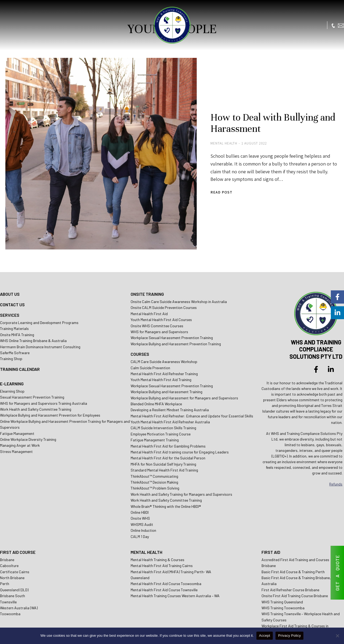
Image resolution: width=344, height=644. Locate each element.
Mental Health (202, 135)
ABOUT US (10, 268)
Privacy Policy (289, 636)
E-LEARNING (12, 358)
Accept (265, 636)
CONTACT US (12, 279)
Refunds (336, 458)
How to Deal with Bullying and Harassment (252, 114)
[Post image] (89, 141)
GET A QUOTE (337, 573)
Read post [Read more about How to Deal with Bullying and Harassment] (199, 176)
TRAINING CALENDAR (20, 343)
